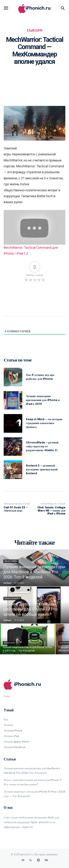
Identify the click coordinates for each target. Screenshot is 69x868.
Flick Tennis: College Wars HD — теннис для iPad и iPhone (51, 511)
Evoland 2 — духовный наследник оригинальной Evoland (42, 470)
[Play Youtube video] (34, 227)
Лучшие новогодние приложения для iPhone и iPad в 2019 (43, 400)
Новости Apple (12, 599)
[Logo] (34, 9)
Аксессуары (11, 561)
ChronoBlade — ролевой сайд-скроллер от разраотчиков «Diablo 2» (42, 447)
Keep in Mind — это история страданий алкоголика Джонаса (44, 423)
